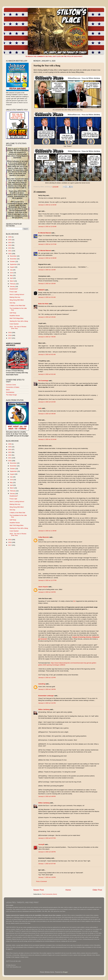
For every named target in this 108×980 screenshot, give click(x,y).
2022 (10, 248)
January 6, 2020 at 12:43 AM (47, 227)
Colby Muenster (44, 537)
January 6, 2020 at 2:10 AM (47, 270)
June (12, 273)
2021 (10, 251)
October (13, 261)
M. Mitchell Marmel (45, 233)
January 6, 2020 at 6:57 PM (47, 838)
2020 (10, 254)
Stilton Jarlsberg (44, 709)
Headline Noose (15, 316)
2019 (10, 333)
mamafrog (42, 684)
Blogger (65, 972)
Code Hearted (14, 324)
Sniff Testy (13, 313)
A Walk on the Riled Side (17, 306)
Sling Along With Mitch (17, 300)
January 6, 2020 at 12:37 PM (47, 580)
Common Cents (11, 385)
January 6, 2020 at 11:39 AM (47, 531)
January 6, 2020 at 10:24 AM (47, 439)
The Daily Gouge (11, 395)
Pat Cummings (43, 381)
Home (68, 890)
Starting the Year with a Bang (19, 321)
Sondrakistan (10, 392)
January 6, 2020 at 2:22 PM (47, 678)
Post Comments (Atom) (50, 894)
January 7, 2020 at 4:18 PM (47, 877)
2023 (10, 245)
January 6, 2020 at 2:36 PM (47, 689)
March (12, 281)
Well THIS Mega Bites (17, 318)
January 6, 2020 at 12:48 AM (47, 258)
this (74, 601)
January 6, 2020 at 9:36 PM (47, 852)
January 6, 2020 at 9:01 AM (47, 354)
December (13, 256)
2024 (10, 243)
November (13, 259)
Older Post (97, 890)
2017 (10, 338)
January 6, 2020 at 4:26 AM (47, 284)
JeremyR (41, 844)
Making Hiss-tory (15, 297)
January (13, 286)
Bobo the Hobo (43, 304)
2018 (10, 335)
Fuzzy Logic (13, 292)
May (11, 275)
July (11, 270)
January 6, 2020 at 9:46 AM (47, 414)
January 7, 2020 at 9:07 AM (47, 864)
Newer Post (39, 890)
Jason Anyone (43, 587)
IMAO (8, 390)
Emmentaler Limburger (46, 696)
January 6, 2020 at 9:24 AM (47, 402)
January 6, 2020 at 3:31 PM (47, 703)
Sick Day (12, 303)
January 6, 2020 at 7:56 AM (47, 337)
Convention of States (13, 387)
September (14, 264)
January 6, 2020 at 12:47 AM (47, 244)
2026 (10, 237)
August (12, 267)
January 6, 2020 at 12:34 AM (47, 205)
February (13, 284)
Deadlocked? (14, 289)
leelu (40, 408)
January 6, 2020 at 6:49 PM (47, 796)
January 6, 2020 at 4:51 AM (47, 297)
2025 (10, 240)
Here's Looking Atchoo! (17, 294)
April (12, 278)
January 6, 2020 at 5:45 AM (47, 317)
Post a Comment (42, 881)
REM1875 (41, 290)
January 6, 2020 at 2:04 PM (47, 592)
